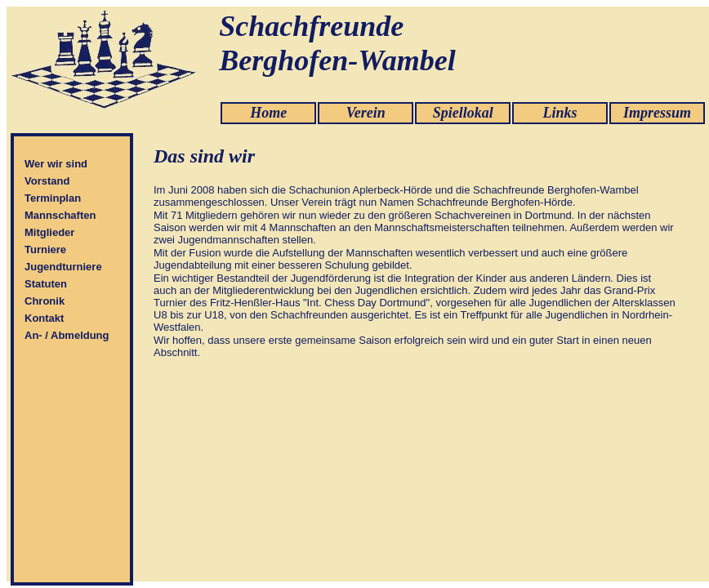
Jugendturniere (63, 267)
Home (268, 113)
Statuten (46, 284)
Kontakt (44, 318)
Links (560, 113)
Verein (366, 113)
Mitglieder (49, 232)
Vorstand (47, 181)
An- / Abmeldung (67, 335)
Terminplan (53, 198)
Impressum (657, 113)
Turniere (45, 249)
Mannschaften (60, 215)
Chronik (45, 301)
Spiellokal (463, 113)
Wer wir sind (56, 164)
